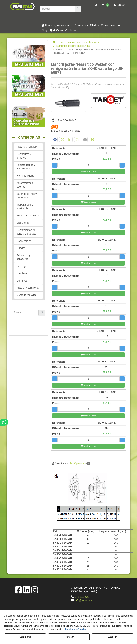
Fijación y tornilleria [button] (28, 288)
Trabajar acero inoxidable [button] (25, 206)
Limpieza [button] (22, 273)
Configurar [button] (25, 637)
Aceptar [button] (113, 637)
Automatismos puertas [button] (25, 185)
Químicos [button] (22, 281)
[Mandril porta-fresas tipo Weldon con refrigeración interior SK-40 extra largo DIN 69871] (68, 102)
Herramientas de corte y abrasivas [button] (26, 232)
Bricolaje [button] (21, 266)
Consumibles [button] (24, 241)
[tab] (88, 520)
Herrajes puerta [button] (25, 176)
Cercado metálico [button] (27, 295)
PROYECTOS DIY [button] (27, 147)
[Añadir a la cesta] (88, 172)
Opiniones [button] (80, 463)
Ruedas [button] (21, 248)
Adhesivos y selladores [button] (24, 257)
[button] (22, 6)
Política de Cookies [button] (76, 629)
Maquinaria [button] (23, 223)
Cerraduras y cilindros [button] (24, 156)
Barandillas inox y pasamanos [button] (27, 196)
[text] (57, 9)
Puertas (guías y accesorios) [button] (26, 167)
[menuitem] (97, 5)
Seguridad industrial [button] (28, 216)
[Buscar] (78, 9)
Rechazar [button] (69, 637)
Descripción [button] (60, 463)
